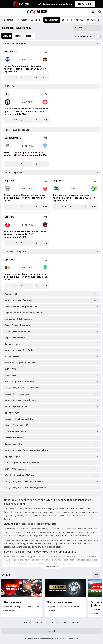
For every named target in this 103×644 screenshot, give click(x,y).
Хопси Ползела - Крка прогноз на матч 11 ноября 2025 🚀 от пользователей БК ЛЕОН (26, 277)
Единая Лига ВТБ (13, 138)
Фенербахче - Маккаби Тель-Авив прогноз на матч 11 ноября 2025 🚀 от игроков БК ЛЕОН (74, 198)
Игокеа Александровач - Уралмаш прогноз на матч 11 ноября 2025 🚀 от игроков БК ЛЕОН (25, 69)
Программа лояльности (62, 602)
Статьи (55, 622)
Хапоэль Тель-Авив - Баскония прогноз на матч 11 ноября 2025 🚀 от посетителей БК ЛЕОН (25, 234)
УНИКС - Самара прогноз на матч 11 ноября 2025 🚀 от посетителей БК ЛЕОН (26, 154)
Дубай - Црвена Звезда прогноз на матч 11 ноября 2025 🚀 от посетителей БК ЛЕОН (26, 198)
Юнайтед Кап (11, 52)
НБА (7, 94)
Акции (47, 622)
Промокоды (74, 622)
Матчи (63, 622)
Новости (28, 622)
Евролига (9, 181)
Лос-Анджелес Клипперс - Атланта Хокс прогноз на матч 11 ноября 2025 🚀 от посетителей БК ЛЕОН (26, 111)
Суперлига (10, 260)
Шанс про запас (13, 602)
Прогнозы (38, 622)
